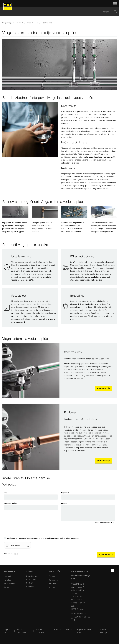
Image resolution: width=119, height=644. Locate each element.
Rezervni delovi (11, 584)
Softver (29, 583)
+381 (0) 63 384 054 (80, 618)
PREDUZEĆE (55, 571)
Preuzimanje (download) (32, 578)
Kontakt (52, 587)
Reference (53, 580)
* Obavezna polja (11, 554)
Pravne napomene (21, 631)
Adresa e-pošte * (11, 503)
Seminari (30, 587)
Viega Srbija (7, 23)
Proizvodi (20, 23)
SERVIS (30, 571)
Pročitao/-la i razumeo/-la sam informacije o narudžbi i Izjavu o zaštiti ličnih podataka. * (44, 538)
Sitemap (69, 631)
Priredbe (52, 584)
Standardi (57, 631)
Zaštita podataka (40, 631)
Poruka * (65, 503)
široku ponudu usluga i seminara (97, 157)
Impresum (8, 631)
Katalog (7, 580)
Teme (6, 587)
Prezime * (65, 493)
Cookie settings (104, 631)
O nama (52, 576)
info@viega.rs (78, 613)
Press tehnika (32, 23)
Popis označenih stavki (84, 631)
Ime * (6, 493)
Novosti (7, 576)
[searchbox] (58, 12)
